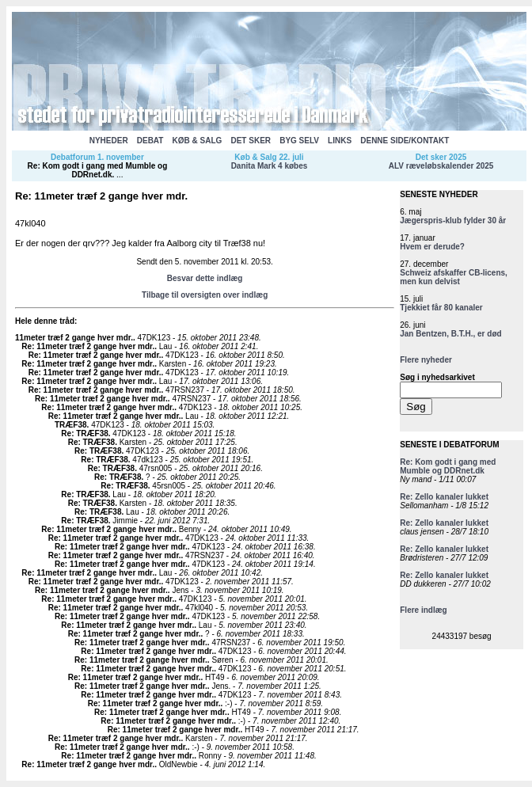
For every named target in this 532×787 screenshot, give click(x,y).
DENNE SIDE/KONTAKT (405, 141)
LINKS (340, 141)
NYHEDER (109, 141)
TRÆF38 (71, 425)
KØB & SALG (198, 141)
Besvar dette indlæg (205, 278)
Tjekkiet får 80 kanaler (441, 308)
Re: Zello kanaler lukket (444, 497)
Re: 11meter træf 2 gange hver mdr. (88, 346)
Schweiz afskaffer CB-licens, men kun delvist (454, 277)
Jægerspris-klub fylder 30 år (453, 221)
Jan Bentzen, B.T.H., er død (450, 334)
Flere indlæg (423, 610)
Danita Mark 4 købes (270, 166)
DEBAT (150, 141)
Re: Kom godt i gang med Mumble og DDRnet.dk (98, 170)
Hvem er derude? (432, 247)
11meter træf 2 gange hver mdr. (74, 338)
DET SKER (251, 141)
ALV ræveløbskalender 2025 (441, 166)
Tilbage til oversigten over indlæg (205, 295)
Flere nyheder (426, 360)
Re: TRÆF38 (84, 433)
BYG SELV (299, 141)
